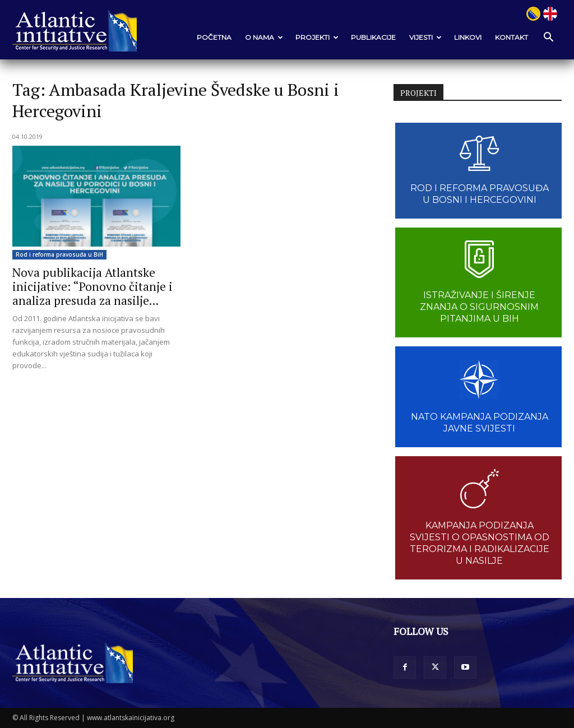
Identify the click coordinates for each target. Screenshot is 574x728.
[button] (548, 38)
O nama (264, 37)
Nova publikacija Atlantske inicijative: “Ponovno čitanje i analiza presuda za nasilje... (92, 286)
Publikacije (373, 37)
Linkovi (468, 37)
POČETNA (214, 37)
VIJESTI (425, 37)
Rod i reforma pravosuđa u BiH (59, 254)
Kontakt (511, 37)
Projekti (317, 37)
